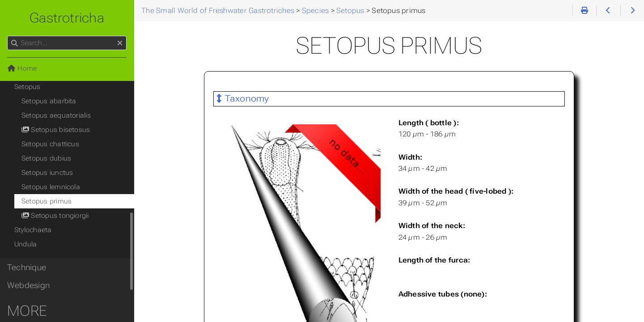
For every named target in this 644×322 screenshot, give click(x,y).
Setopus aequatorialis (56, 115)
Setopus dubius (46, 158)
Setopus (28, 87)
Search (8, 36)
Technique (27, 267)
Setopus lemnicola (51, 187)
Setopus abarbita (49, 101)
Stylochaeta (33, 230)
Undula (25, 244)
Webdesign (28, 285)
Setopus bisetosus (56, 130)
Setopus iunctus (47, 173)
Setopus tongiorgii (55, 216)
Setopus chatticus (50, 144)
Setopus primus (47, 201)
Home (22, 68)
